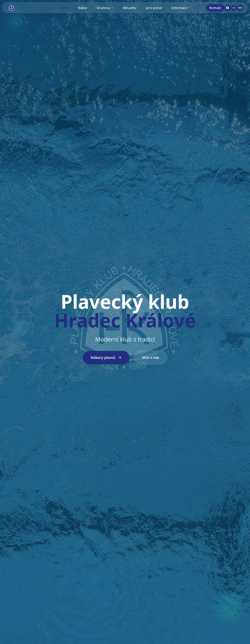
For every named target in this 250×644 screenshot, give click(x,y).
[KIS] (240, 8)
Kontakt (215, 8)
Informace (181, 8)
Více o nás (151, 357)
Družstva (105, 8)
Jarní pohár (154, 8)
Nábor (83, 8)
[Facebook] (228, 8)
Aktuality (129, 8)
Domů (64, 8)
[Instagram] (234, 8)
